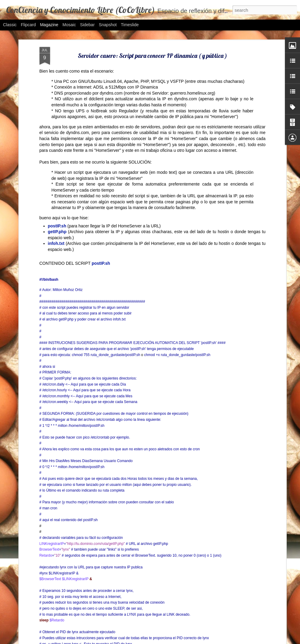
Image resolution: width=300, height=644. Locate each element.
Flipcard (28, 25)
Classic (10, 25)
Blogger (208, 641)
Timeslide (130, 25)
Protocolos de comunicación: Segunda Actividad (139, 569)
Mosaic (69, 25)
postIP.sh (101, 180)
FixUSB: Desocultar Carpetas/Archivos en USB (139, 501)
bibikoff (164, 641)
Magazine (49, 25)
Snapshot (108, 25)
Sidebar (87, 25)
